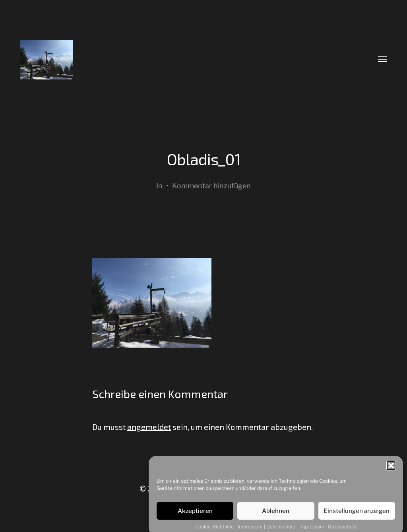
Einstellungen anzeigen (357, 514)
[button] (391, 468)
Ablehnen (276, 514)
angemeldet (149, 427)
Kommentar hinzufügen (211, 186)
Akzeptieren (195, 514)
